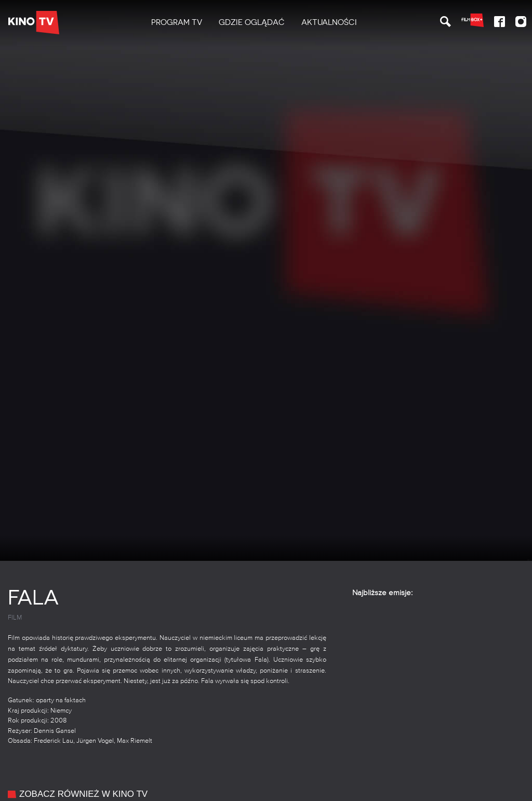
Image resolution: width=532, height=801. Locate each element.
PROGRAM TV (177, 22)
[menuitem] (177, 23)
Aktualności (329, 22)
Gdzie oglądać (252, 22)
